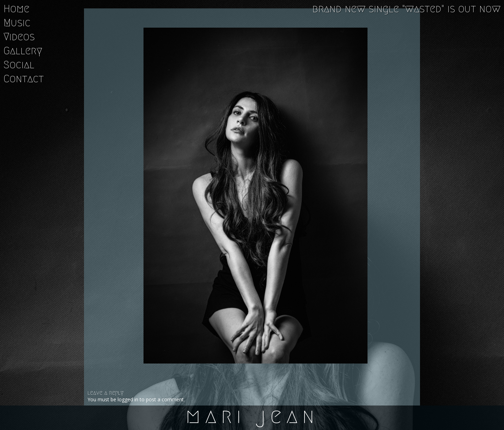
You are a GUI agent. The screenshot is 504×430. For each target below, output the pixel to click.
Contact (24, 79)
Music (17, 23)
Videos (19, 37)
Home (16, 9)
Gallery (23, 51)
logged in (128, 399)
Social (19, 65)
